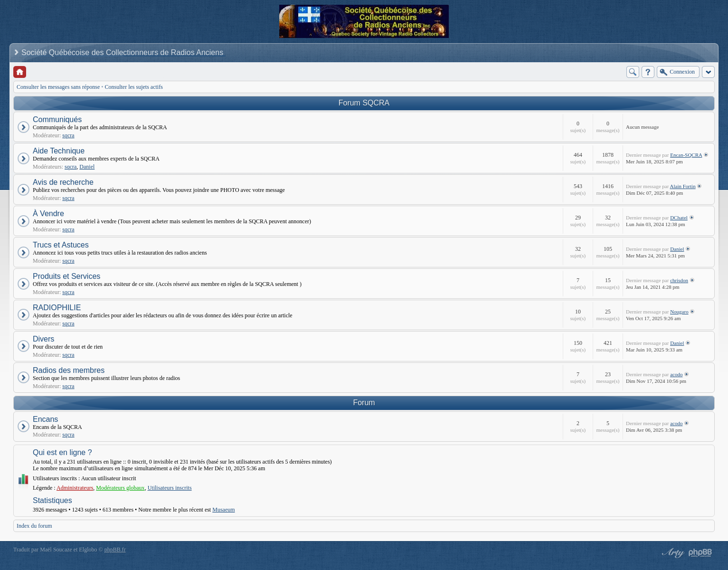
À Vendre (48, 214)
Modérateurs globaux (120, 488)
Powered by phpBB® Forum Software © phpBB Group (700, 553)
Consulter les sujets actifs (134, 87)
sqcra (68, 135)
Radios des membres (69, 370)
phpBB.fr (115, 550)
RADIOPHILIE (57, 308)
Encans (45, 419)
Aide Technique (59, 151)
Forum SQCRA (364, 103)
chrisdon (679, 280)
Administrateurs (75, 488)
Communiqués (57, 119)
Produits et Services (66, 276)
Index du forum (34, 526)
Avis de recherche (63, 182)
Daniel (87, 167)
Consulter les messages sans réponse (58, 87)
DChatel (679, 218)
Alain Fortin (683, 186)
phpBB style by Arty (672, 553)
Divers (43, 339)
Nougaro (679, 312)
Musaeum (223, 510)
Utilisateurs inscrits (170, 488)
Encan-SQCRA (686, 155)
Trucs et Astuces (61, 245)
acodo (676, 374)
